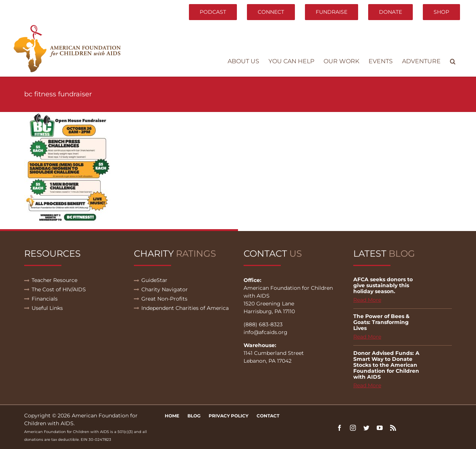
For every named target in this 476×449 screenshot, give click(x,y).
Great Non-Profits (164, 299)
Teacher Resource (54, 280)
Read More (367, 300)
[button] (453, 61)
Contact (268, 416)
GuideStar (154, 280)
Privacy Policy (229, 416)
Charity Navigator (165, 289)
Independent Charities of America (185, 308)
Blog (194, 416)
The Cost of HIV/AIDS (59, 289)
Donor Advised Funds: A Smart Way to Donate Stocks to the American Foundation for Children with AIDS (386, 365)
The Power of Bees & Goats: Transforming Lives (381, 322)
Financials (45, 299)
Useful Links (47, 308)
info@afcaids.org (266, 332)
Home (172, 416)
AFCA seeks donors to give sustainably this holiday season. (383, 285)
